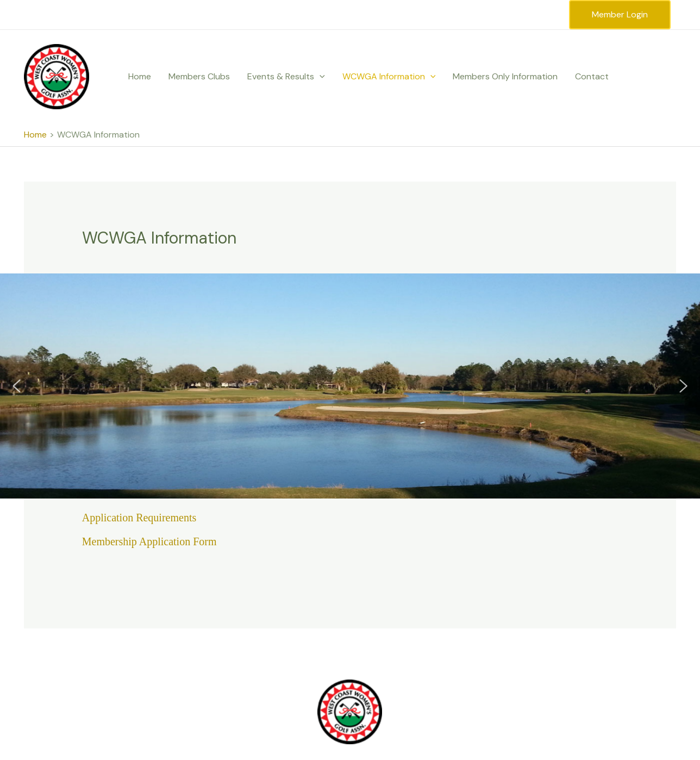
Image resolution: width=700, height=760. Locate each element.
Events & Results (286, 77)
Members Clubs (199, 76)
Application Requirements (139, 518)
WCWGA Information (389, 77)
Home (140, 76)
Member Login (620, 14)
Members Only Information (505, 76)
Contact (592, 76)
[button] (16, 386)
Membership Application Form (149, 541)
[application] (320, 77)
